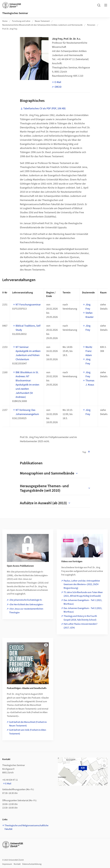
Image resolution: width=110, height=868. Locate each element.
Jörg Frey (88, 307)
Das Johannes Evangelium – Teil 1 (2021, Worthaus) (83, 602)
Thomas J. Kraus (90, 383)
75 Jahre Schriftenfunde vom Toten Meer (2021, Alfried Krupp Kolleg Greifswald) (83, 594)
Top (86, 452)
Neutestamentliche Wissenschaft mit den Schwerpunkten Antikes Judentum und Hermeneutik (42, 25)
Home (5, 21)
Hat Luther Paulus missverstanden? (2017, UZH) (80, 626)
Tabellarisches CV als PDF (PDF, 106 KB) (44, 108)
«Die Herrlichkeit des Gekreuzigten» (26, 605)
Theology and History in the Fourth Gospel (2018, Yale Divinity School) (80, 618)
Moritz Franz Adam (89, 351)
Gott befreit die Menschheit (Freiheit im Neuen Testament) (28, 724)
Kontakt (17, 864)
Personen (91, 25)
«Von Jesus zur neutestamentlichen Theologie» (26, 611)
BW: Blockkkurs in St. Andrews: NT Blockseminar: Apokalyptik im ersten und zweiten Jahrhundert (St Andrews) (27, 385)
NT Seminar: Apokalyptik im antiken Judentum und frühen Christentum (28, 353)
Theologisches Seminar (15, 13)
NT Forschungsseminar (28, 305)
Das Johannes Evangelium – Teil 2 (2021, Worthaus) (83, 610)
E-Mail (58, 82)
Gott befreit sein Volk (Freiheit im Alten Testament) (28, 732)
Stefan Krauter (90, 315)
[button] (104, 761)
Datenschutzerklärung (32, 864)
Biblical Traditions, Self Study (28, 328)
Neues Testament (42, 21)
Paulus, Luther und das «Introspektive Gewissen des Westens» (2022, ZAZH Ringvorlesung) (82, 584)
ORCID (58, 87)
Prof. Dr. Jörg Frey (10, 29)
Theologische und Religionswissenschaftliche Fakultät (26, 827)
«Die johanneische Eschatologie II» (26, 600)
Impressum (7, 864)
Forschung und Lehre (21, 21)
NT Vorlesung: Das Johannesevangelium (27, 412)
